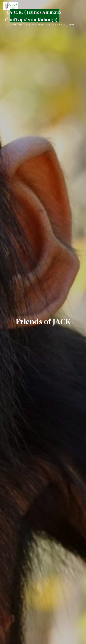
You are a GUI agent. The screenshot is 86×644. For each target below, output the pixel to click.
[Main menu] (79, 17)
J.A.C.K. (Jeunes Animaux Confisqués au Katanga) (33, 16)
